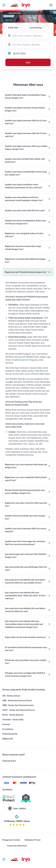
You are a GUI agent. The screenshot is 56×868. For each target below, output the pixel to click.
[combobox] (28, 36)
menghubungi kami (20, 360)
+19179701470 (14, 13)
